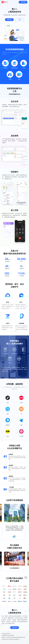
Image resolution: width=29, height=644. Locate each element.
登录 (20, 20)
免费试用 (9, 20)
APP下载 (23, 2)
